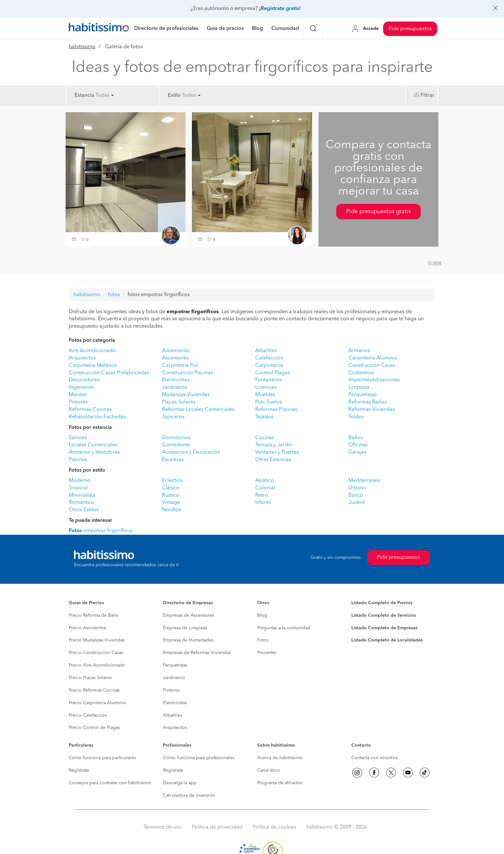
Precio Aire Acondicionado (97, 665)
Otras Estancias (273, 460)
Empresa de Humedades (188, 640)
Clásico (171, 488)
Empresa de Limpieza (185, 628)
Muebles (265, 395)
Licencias (266, 387)
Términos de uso (162, 827)
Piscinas (78, 460)
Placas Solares (179, 402)
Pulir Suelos (269, 402)
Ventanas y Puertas (277, 452)
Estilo (174, 95)
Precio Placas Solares (90, 678)
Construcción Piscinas (187, 373)
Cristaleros (361, 373)
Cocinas (265, 438)
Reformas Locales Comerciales (198, 410)
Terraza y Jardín (274, 445)
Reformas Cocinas (90, 410)
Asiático (265, 481)
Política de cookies (274, 827)
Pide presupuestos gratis (378, 212)
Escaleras (173, 460)
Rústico (171, 495)
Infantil (263, 503)
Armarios (359, 351)
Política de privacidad (217, 827)
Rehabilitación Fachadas (97, 417)
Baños (356, 438)
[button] (75, 240)
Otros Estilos (84, 510)
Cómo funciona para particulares (102, 758)
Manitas (78, 395)
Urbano (357, 488)
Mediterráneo (364, 481)
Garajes (357, 452)
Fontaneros (268, 380)
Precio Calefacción (88, 715)
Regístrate (79, 770)
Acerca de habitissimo (280, 758)
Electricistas (176, 380)
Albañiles (266, 351)
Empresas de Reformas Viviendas (197, 653)
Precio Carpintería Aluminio (97, 703)
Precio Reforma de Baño (94, 615)
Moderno (80, 481)
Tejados (264, 417)
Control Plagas (273, 373)
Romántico (81, 503)
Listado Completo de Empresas (384, 628)
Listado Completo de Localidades (387, 640)
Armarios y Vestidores (94, 452)
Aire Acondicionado (92, 351)
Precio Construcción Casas (96, 653)
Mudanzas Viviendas (186, 395)
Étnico (356, 495)
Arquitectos (82, 358)
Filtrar (427, 95)
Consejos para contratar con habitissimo (110, 783)
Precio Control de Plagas (94, 728)
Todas (105, 95)
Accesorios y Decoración (191, 452)
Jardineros (175, 387)
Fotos (263, 640)
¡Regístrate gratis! (280, 9)
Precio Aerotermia (87, 628)
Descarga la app (180, 783)
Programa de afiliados (280, 783)
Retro (262, 495)
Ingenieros (81, 387)
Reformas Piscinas (276, 410)
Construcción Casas (372, 366)
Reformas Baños (368, 402)
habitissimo (82, 47)
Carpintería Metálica (93, 366)
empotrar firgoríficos (101, 531)
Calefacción (269, 358)
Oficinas (358, 445)
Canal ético (269, 770)
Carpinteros (269, 366)
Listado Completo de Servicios (384, 615)
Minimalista (82, 495)
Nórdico (172, 510)
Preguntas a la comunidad (284, 628)
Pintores (78, 402)
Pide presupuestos (410, 29)
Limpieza (359, 387)
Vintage (171, 503)
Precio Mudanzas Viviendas (97, 640)
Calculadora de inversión (189, 795)
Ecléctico (172, 481)
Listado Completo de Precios (382, 603)
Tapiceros (173, 417)
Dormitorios (176, 438)
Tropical (78, 488)
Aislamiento (176, 351)
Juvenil (357, 503)
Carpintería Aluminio (373, 358)
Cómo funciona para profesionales (199, 758)
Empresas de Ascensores (189, 615)
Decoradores (84, 380)
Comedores (176, 445)
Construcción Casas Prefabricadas (109, 373)
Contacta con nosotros (374, 758)
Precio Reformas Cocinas (94, 690)
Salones (78, 438)
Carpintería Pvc (180, 366)
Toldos (356, 417)
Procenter (267, 653)
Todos (191, 95)
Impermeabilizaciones (374, 380)
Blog (262, 615)
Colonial (265, 488)
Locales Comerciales (93, 445)
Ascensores (175, 358)
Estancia (84, 95)
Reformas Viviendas (372, 410)
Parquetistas (363, 395)
